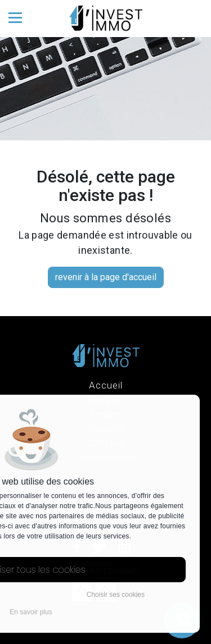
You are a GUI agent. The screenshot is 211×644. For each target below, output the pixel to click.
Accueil (106, 385)
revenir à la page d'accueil (106, 277)
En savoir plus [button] (31, 612)
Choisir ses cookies (116, 595)
